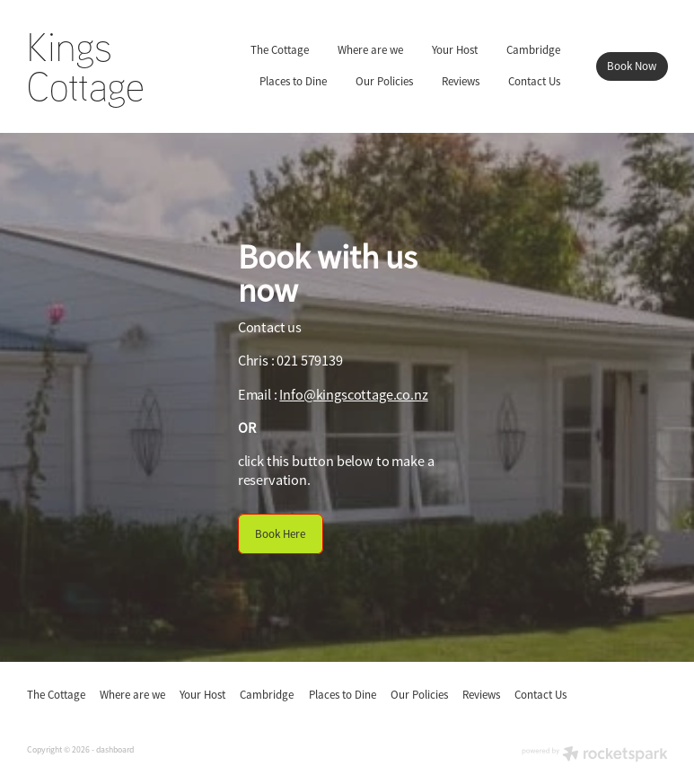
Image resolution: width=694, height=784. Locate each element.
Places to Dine (293, 81)
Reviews (461, 81)
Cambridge (533, 50)
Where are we (370, 50)
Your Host (455, 50)
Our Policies (384, 81)
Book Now (632, 66)
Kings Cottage (86, 66)
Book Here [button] (280, 534)
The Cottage (280, 50)
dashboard (115, 750)
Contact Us (534, 81)
